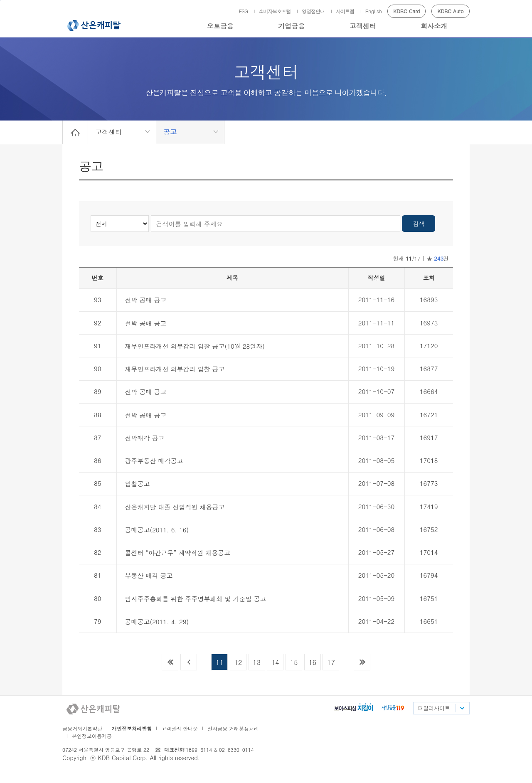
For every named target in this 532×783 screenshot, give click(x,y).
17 (331, 662)
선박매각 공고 (145, 438)
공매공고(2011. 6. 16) (157, 530)
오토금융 (220, 26)
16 (312, 662)
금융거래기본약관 (82, 728)
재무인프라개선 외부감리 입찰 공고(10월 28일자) (195, 346)
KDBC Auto (451, 11)
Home (75, 132)
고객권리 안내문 (180, 728)
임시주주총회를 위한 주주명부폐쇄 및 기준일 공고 (196, 599)
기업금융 (291, 26)
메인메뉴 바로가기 (0, 0)
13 (257, 662)
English (374, 11)
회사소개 (434, 26)
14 (275, 662)
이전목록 (189, 662)
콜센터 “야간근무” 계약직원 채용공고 (178, 553)
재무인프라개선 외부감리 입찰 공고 (175, 369)
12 (238, 662)
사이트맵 (345, 11)
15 (294, 662)
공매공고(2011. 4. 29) (157, 622)
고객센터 (363, 26)
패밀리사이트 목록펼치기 (462, 708)
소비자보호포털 (275, 11)
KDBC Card (406, 11)
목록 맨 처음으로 (170, 662)
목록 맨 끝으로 (362, 662)
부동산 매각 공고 (149, 575)
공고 (170, 132)
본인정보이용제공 (92, 736)
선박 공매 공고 (146, 300)
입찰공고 (138, 484)
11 (220, 662)
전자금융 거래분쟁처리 (233, 728)
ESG (243, 11)
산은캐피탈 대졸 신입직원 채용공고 (175, 507)
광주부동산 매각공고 (154, 461)
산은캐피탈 (94, 25)
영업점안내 (313, 11)
